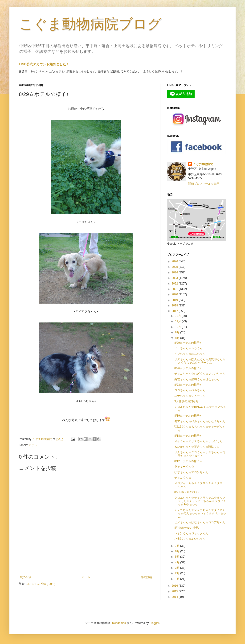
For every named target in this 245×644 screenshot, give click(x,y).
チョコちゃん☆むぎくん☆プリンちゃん (200, 374)
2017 (175, 311)
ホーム (86, 577)
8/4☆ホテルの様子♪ (187, 528)
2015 (175, 591)
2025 (175, 267)
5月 (178, 557)
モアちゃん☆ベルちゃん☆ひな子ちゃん (200, 421)
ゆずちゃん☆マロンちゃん (191, 472)
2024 (175, 272)
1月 (178, 579)
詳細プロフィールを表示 (204, 184)
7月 (178, 546)
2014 (175, 597)
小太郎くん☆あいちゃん (190, 539)
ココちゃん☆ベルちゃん (190, 390)
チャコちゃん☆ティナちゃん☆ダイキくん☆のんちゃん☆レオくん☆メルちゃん (200, 513)
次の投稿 (26, 577)
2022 (175, 284)
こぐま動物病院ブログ (90, 24)
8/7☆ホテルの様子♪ (187, 492)
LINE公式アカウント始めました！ (44, 64)
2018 (175, 305)
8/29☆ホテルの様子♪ (188, 343)
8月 (178, 338)
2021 (175, 289)
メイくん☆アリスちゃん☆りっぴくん (198, 441)
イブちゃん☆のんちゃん (190, 354)
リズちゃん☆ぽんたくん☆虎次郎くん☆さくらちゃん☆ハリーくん (200, 361)
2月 (178, 573)
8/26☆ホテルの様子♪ (188, 368)
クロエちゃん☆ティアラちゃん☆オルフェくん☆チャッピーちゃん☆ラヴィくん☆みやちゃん (200, 501)
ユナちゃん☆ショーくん (190, 396)
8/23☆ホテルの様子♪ (188, 385)
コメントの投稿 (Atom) (41, 584)
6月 (178, 551)
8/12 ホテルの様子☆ (188, 461)
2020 (175, 294)
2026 (175, 261)
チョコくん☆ (183, 478)
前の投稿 (146, 577)
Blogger (154, 623)
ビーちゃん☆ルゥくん (188, 348)
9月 (178, 332)
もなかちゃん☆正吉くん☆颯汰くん (197, 447)
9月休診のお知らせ (186, 401)
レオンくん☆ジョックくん (191, 533)
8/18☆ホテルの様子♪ (188, 436)
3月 (178, 568)
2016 (175, 586)
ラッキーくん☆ (184, 467)
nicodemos (119, 623)
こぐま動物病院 (203, 164)
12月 (178, 316)
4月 (178, 562)
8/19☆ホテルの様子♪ (188, 416)
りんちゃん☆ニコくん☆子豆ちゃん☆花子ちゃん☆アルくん (200, 454)
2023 (175, 278)
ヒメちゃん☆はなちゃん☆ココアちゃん (200, 522)
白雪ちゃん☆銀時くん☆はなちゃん (197, 379)
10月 (178, 327)
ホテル (33, 445)
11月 (178, 321)
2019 (175, 300)
